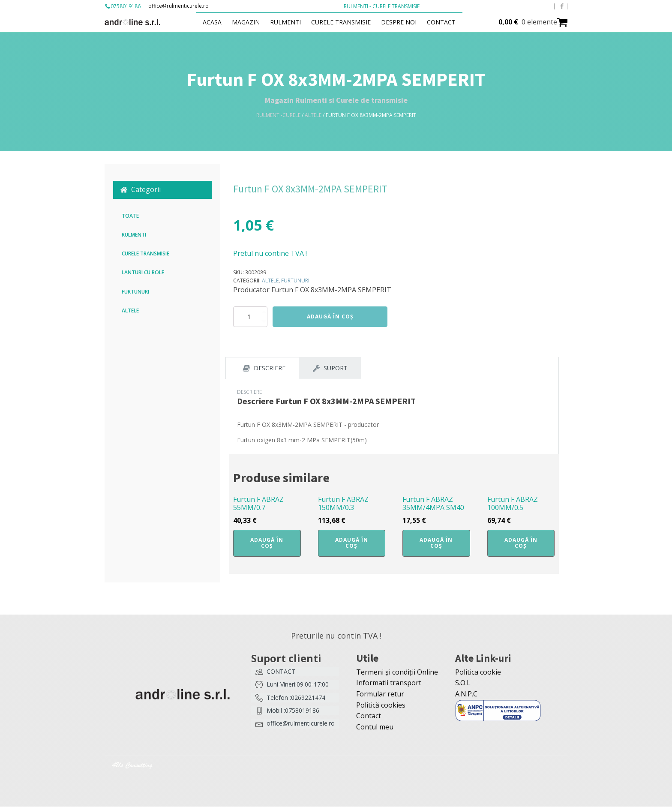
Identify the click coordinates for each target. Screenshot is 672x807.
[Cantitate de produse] (250, 317)
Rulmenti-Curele (278, 115)
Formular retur (380, 694)
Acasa (217, 22)
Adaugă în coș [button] (267, 543)
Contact (446, 22)
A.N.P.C (466, 694)
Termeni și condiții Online (397, 672)
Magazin (250, 22)
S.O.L (463, 683)
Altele (313, 115)
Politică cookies (381, 705)
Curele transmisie (346, 22)
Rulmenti (290, 22)
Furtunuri (135, 292)
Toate (130, 216)
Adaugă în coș (330, 316)
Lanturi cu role (143, 272)
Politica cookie (478, 672)
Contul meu (375, 727)
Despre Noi (403, 22)
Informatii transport (389, 683)
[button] (162, 190)
